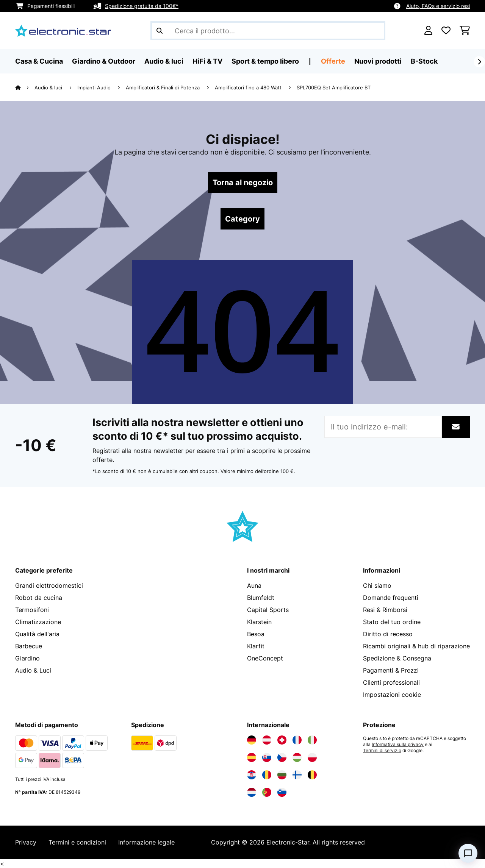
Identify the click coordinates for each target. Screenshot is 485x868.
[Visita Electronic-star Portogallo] (267, 792)
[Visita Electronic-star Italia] (312, 740)
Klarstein (259, 622)
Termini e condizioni (77, 842)
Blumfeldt (261, 598)
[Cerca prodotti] (268, 31)
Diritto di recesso (388, 634)
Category (242, 219)
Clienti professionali (391, 682)
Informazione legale (146, 842)
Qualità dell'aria (37, 634)
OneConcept (265, 658)
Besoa (256, 634)
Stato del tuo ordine (392, 622)
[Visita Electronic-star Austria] (267, 740)
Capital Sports (268, 610)
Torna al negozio (243, 183)
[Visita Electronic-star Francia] (297, 740)
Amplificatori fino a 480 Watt (249, 87)
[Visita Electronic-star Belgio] (312, 775)
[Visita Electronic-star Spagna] (252, 757)
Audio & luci (49, 87)
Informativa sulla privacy (398, 745)
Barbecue (29, 646)
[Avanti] (479, 62)
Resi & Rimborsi (385, 610)
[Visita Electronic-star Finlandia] (297, 775)
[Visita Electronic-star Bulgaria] (282, 775)
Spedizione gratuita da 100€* (142, 6)
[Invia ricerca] (160, 31)
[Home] (25, 87)
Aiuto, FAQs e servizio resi (438, 6)
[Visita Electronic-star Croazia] (252, 775)
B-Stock (424, 61)
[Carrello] (465, 31)
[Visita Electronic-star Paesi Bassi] (252, 792)
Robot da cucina (39, 598)
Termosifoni (32, 610)
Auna (254, 585)
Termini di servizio (382, 751)
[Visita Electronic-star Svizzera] (282, 740)
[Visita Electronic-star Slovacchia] (267, 757)
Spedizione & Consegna (397, 658)
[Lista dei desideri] (446, 31)
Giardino (27, 658)
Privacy (26, 842)
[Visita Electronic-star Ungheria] (297, 757)
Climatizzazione (38, 622)
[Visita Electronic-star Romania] (267, 775)
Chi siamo (377, 585)
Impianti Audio (95, 87)
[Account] (428, 31)
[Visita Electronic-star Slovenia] (282, 792)
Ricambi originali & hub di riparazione (416, 646)
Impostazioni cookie (392, 695)
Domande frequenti (391, 598)
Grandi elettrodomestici (49, 585)
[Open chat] (468, 853)
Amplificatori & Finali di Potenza (163, 87)
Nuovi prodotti (378, 61)
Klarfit (256, 646)
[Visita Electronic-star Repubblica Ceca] (282, 757)
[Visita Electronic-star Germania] (252, 740)
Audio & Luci (33, 670)
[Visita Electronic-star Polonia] (312, 757)
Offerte (333, 61)
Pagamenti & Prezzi (391, 670)
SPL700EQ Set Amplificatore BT (334, 87)
